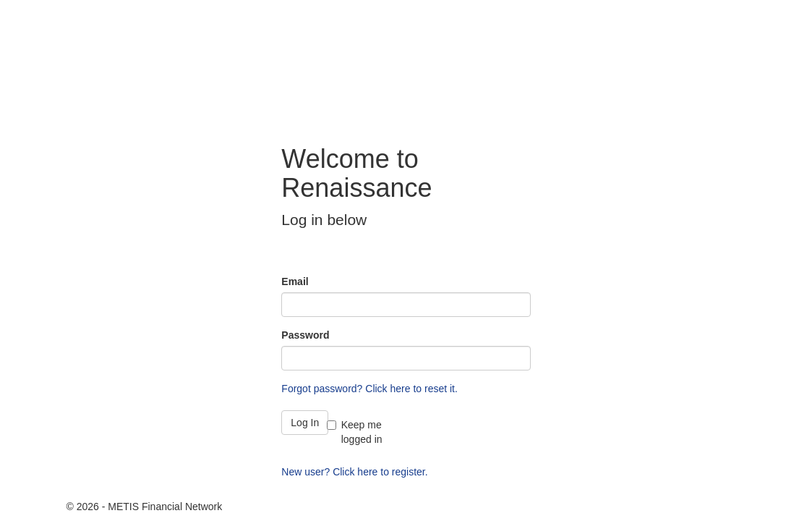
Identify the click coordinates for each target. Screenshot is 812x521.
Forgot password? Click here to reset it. (369, 389)
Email (295, 281)
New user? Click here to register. (354, 472)
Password (305, 335)
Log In (305, 423)
